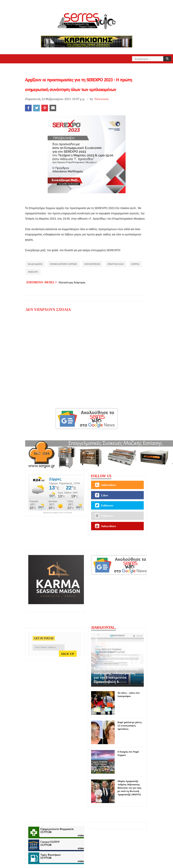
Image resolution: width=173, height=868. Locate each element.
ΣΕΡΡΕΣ (135, 264)
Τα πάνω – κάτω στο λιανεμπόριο (129, 694)
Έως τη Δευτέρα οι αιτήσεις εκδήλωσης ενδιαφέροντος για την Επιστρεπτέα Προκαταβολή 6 (116, 675)
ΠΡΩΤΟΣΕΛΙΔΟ (116, 264)
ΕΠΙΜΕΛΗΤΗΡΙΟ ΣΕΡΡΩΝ (63, 264)
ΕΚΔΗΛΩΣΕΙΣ (35, 264)
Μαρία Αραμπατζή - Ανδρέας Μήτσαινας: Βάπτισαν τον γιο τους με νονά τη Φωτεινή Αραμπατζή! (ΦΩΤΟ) (130, 788)
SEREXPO (33, 272)
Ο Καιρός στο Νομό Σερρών (128, 753)
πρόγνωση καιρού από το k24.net (57, 513)
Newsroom (102, 99)
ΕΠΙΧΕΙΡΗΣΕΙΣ (92, 264)
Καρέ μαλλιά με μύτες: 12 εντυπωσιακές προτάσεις (130, 726)
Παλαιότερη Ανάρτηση (72, 282)
